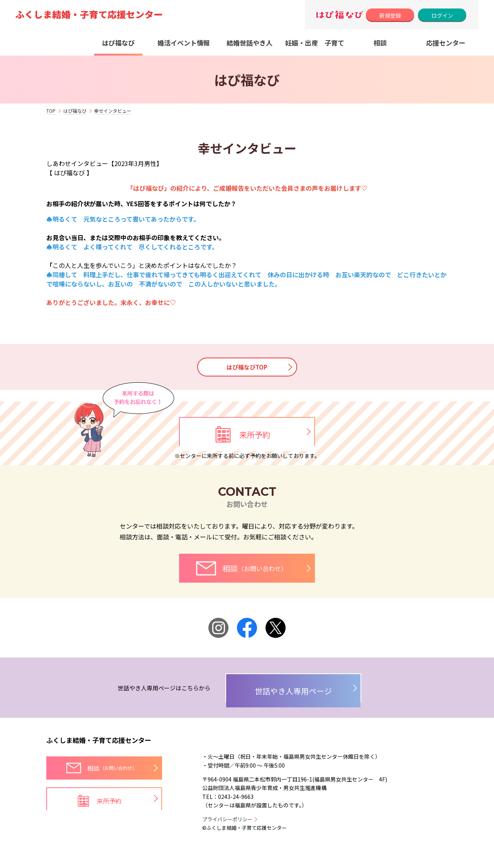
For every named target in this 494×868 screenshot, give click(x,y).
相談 (380, 43)
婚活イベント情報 (184, 43)
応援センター (446, 43)
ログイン (442, 15)
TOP (51, 111)
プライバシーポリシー (227, 837)
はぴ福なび (118, 43)
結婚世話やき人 (250, 43)
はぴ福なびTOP (247, 368)
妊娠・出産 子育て (315, 43)
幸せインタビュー (113, 111)
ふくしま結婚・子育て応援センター (99, 759)
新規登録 (390, 15)
